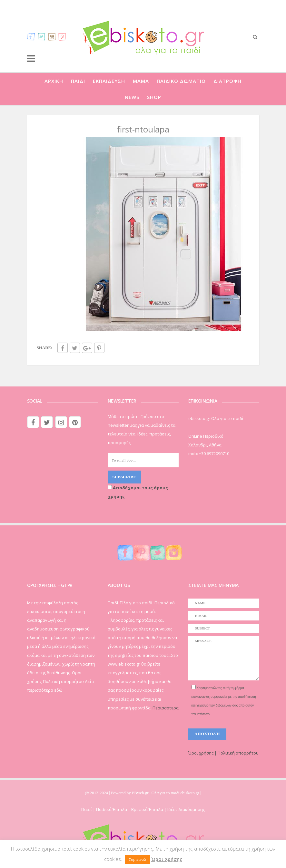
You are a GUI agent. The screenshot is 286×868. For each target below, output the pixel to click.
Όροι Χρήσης (167, 859)
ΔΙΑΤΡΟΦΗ (227, 81)
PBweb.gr (141, 793)
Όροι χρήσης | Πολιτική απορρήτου (223, 753)
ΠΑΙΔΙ (78, 81)
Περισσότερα (166, 708)
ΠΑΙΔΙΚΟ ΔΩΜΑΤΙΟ (181, 81)
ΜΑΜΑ (141, 81)
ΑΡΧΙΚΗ (54, 81)
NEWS (132, 97)
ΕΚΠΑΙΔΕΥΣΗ (109, 81)
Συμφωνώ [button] (138, 859)
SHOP (154, 97)
